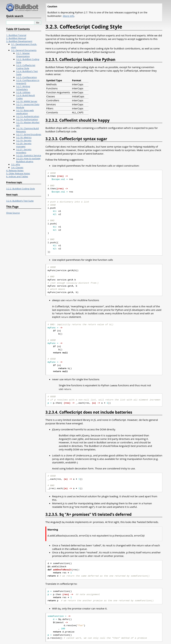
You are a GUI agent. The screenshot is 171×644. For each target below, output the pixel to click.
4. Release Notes (15, 170)
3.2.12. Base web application (25, 112)
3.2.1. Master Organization (23, 55)
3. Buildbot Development (19, 41)
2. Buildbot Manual (16, 38)
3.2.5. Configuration (26, 77)
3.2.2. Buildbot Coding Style (20, 189)
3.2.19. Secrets (24, 140)
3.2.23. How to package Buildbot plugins (28, 160)
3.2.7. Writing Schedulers (23, 88)
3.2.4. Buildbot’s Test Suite (20, 201)
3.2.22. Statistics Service (29, 155)
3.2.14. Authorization (27, 119)
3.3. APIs (16, 164)
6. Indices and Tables (17, 176)
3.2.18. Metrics (24, 137)
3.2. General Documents (24, 50)
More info (68, 16)
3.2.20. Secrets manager (24, 145)
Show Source (13, 213)
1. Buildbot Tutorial (16, 35)
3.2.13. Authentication (28, 116)
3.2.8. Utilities (23, 92)
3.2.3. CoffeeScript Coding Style (26, 67)
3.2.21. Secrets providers (24, 151)
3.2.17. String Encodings (29, 134)
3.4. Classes (17, 167)
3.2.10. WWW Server (27, 101)
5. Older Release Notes (18, 173)
